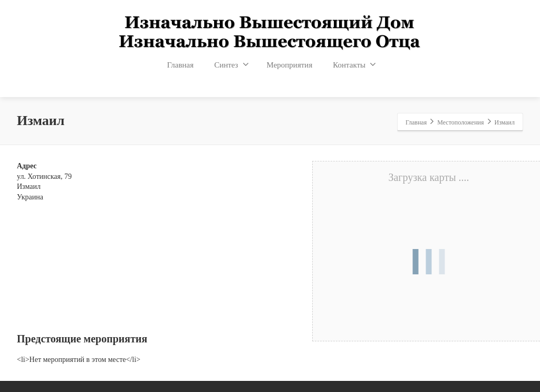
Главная (180, 65)
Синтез (231, 64)
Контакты (354, 64)
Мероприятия (290, 65)
